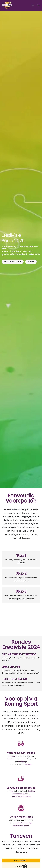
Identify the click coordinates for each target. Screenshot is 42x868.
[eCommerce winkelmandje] (38, 5)
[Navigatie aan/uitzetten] (33, 5)
